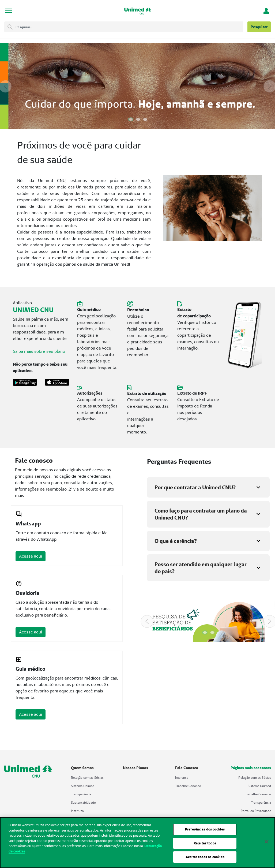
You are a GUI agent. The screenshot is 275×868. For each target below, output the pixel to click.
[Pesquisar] (129, 27)
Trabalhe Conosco (188, 786)
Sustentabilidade (83, 802)
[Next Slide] (270, 86)
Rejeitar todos (205, 845)
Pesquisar (259, 27)
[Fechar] (266, 844)
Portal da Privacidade (256, 811)
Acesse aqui (31, 556)
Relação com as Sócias (87, 778)
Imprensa (182, 778)
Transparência (81, 794)
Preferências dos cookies (205, 831)
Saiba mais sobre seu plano (39, 351)
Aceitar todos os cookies (205, 859)
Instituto (77, 811)
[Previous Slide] (5, 86)
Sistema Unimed (83, 786)
